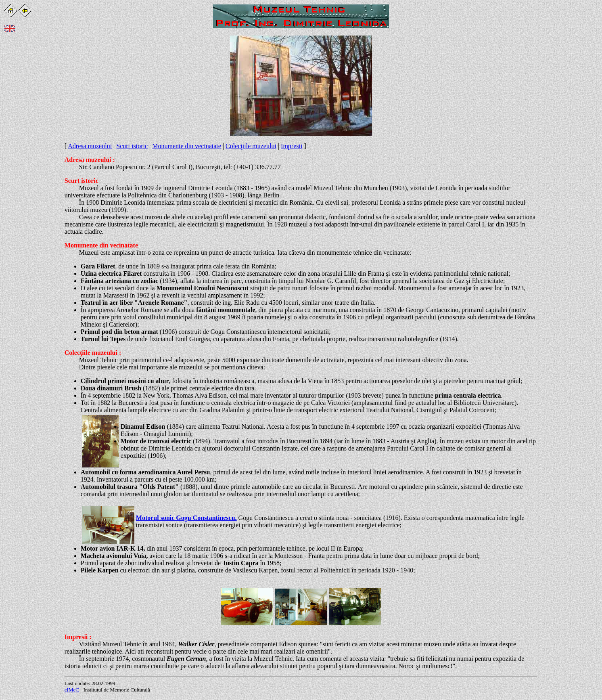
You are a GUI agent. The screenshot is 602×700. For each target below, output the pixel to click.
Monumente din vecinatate (187, 146)
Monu (73, 245)
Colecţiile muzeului (251, 146)
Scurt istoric (132, 146)
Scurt (72, 181)
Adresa (74, 160)
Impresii (292, 146)
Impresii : (78, 637)
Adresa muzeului (90, 146)
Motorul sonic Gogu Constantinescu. (186, 518)
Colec (72, 353)
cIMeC (72, 690)
